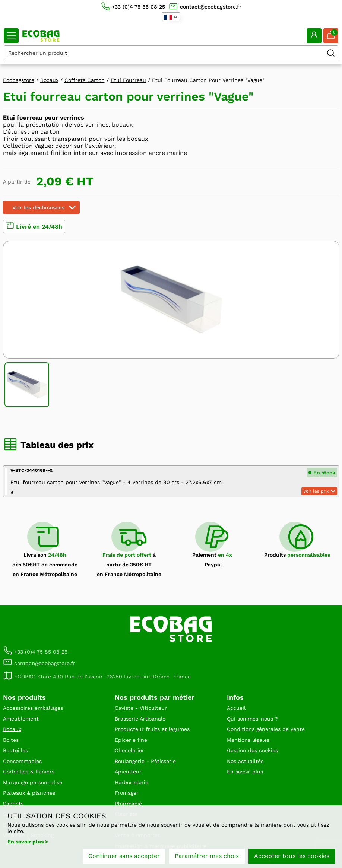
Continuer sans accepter (124, 856)
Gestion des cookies (252, 750)
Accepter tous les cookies (292, 856)
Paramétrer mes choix (207, 856)
